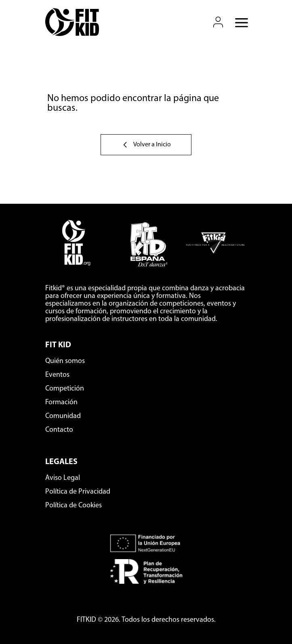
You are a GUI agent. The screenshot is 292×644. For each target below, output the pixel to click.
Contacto (59, 430)
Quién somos (65, 361)
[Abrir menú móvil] (239, 22)
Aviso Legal (63, 478)
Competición (65, 389)
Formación (61, 402)
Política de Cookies (74, 506)
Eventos (57, 375)
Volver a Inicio (146, 145)
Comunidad (63, 416)
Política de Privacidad (78, 492)
